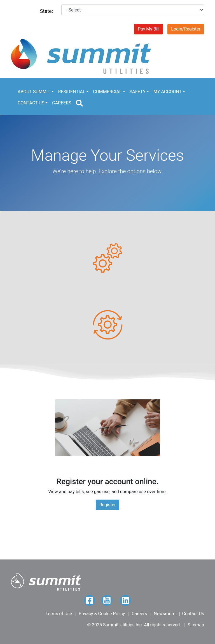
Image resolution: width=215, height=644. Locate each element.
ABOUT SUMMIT (34, 92)
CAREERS (62, 103)
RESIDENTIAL (72, 92)
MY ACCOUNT (168, 92)
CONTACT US (31, 103)
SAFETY (138, 92)
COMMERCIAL (107, 92)
